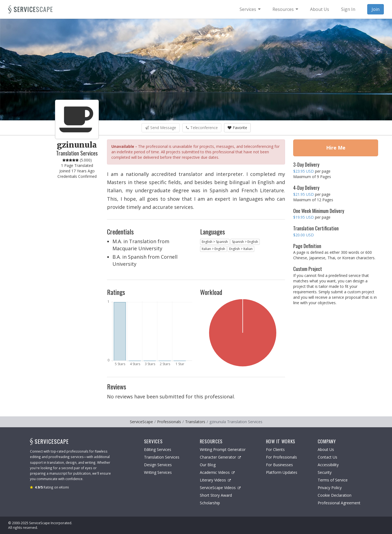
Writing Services (158, 472)
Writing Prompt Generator (223, 449)
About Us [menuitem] (320, 9)
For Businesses (279, 465)
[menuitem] (250, 9)
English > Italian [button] (241, 249)
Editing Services (158, 449)
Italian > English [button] (213, 249)
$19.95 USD (304, 217)
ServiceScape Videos (220, 488)
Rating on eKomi (52, 487)
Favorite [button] (237, 128)
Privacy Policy (330, 488)
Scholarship (210, 503)
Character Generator (220, 457)
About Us (326, 449)
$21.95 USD (304, 194)
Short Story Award (216, 495)
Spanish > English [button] (245, 242)
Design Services (158, 465)
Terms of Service (333, 480)
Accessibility (328, 465)
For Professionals (281, 457)
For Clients (275, 449)
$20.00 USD (304, 235)
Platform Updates (282, 472)
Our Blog (208, 465)
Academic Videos (217, 472)
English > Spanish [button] (215, 242)
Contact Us (327, 457)
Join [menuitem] (376, 9)
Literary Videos (215, 480)
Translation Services (162, 457)
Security (325, 472)
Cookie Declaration (335, 495)
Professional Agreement (339, 503)
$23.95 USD (304, 171)
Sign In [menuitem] (348, 9)
